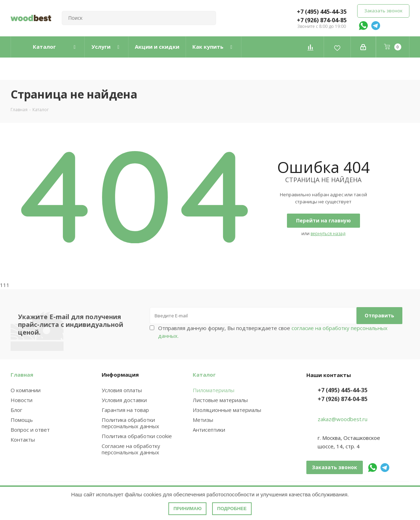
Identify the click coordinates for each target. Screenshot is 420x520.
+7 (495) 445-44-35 (322, 12)
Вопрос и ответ (30, 430)
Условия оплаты (122, 390)
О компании (26, 390)
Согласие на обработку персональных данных (131, 449)
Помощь (22, 420)
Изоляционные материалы (227, 410)
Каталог (204, 375)
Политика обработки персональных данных (130, 423)
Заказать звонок (383, 11)
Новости (22, 400)
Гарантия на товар (125, 410)
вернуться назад (328, 234)
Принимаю (187, 509)
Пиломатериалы (214, 390)
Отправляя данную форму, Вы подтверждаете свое (273, 332)
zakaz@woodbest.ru (343, 419)
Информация (120, 375)
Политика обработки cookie (137, 436)
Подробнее (232, 509)
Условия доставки (124, 400)
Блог (16, 410)
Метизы (203, 420)
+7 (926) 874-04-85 (322, 20)
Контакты (23, 440)
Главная (22, 375)
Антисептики (209, 430)
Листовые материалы (220, 400)
